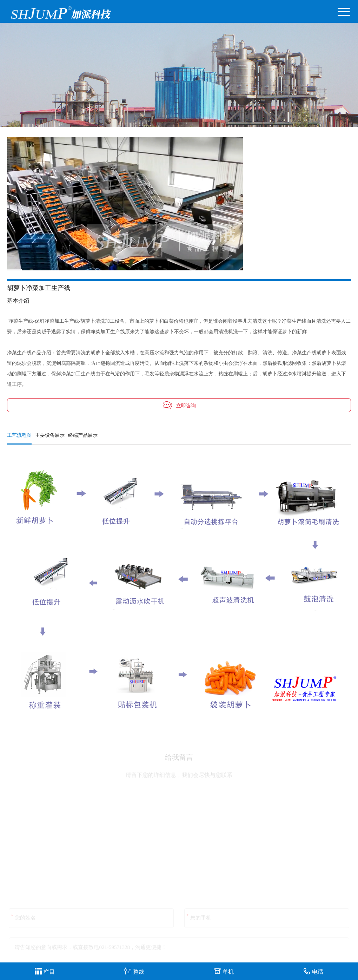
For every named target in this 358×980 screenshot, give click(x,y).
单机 (224, 971)
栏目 (45, 971)
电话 (313, 971)
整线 (134, 971)
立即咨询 (179, 405)
